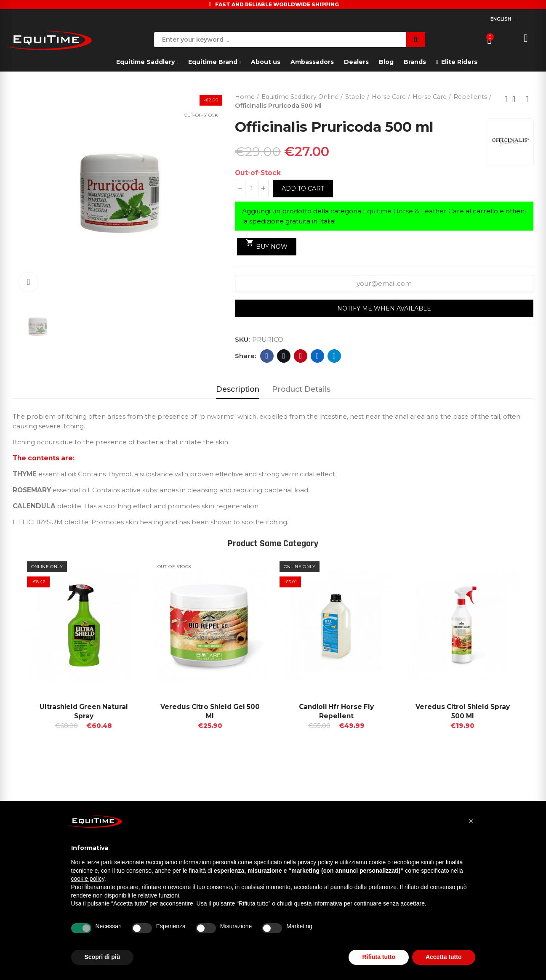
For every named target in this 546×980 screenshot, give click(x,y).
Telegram (334, 356)
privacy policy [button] (315, 862)
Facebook (267, 356)
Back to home (517, 99)
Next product (527, 99)
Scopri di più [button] (103, 957)
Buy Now (267, 245)
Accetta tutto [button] (444, 957)
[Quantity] (252, 189)
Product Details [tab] (301, 389)
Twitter (284, 356)
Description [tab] (238, 389)
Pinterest (301, 356)
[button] (471, 821)
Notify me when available (384, 308)
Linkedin (318, 356)
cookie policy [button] (88, 879)
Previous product (506, 99)
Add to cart (303, 189)
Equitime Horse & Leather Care (413, 211)
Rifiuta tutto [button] (379, 957)
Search (416, 40)
